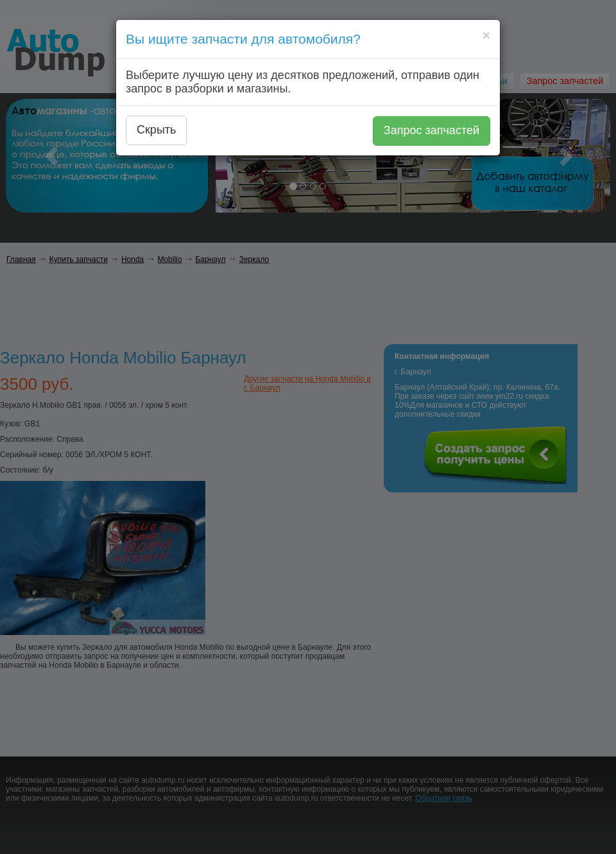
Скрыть (156, 130)
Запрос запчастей (432, 130)
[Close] (486, 35)
